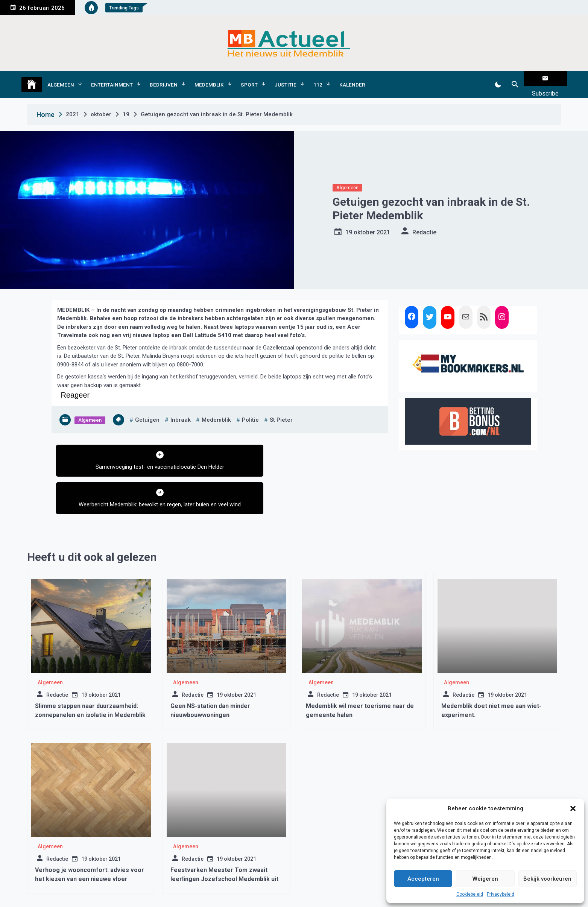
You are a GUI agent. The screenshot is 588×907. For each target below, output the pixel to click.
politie (250, 408)
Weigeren (485, 879)
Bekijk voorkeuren (547, 879)
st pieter (281, 408)
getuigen (147, 408)
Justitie (286, 79)
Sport (249, 79)
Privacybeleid (501, 894)
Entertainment (112, 79)
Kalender (352, 79)
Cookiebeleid (470, 894)
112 (318, 79)
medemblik (216, 408)
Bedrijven (164, 79)
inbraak (181, 408)
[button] (573, 808)
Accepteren (423, 879)
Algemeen (61, 79)
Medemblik (209, 79)
